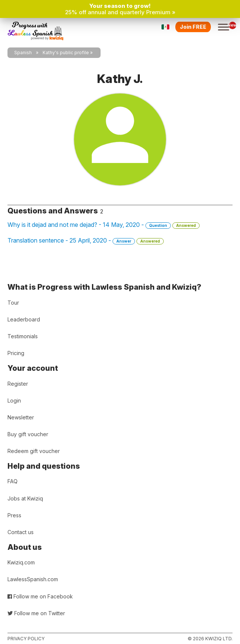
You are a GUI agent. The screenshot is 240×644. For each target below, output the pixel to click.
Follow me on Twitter (36, 613)
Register (18, 384)
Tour (13, 303)
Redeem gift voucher (34, 451)
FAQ (13, 481)
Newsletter (21, 417)
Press (14, 515)
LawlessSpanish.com (33, 579)
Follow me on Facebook (40, 596)
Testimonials (23, 336)
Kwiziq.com (21, 562)
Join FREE (193, 27)
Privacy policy (26, 639)
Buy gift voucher (28, 434)
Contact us (21, 532)
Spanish (23, 53)
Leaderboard (24, 319)
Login (14, 400)
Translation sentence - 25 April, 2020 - (86, 241)
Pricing (16, 353)
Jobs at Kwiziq (25, 498)
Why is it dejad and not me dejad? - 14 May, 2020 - (104, 225)
